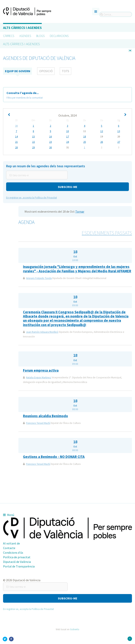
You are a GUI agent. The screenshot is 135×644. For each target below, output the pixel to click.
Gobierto (75, 629)
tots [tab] (65, 71)
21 (16, 142)
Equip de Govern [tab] (18, 71)
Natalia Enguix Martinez (39, 378)
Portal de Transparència (19, 566)
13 (119, 131)
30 (16, 126)
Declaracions (59, 36)
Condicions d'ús (13, 553)
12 (102, 131)
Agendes (25, 36)
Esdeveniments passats (107, 233)
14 (16, 137)
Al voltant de (11, 543)
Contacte (9, 548)
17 (68, 137)
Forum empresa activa (41, 370)
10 (68, 131)
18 (85, 137)
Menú (9, 515)
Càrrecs (9, 36)
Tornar (80, 212)
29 (34, 148)
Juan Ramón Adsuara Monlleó (42, 332)
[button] (67, 187)
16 (51, 137)
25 (85, 142)
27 (119, 142)
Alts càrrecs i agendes (22, 28)
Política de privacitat (17, 557)
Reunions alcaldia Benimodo (45, 416)
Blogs (40, 36)
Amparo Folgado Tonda (39, 278)
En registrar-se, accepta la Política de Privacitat (31, 198)
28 (16, 148)
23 (51, 142)
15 (34, 137)
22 (34, 142)
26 (102, 142)
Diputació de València (17, 562)
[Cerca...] (116, 14)
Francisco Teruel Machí (38, 423)
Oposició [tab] (46, 71)
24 (68, 142)
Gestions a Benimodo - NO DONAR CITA (54, 457)
